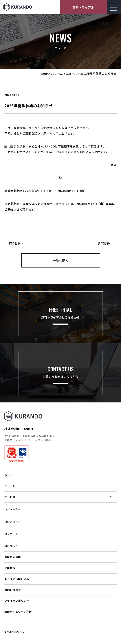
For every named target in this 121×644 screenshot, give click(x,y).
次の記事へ (105, 243)
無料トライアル (83, 7)
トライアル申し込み (17, 579)
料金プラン (11, 546)
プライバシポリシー (17, 601)
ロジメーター (13, 509)
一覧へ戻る (60, 260)
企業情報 (10, 568)
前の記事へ (16, 243)
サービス (10, 497)
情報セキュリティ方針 (18, 612)
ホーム (8, 475)
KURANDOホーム (52, 74)
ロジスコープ (13, 521)
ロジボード (11, 534)
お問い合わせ (13, 590)
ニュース (72, 74)
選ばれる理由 (13, 557)
